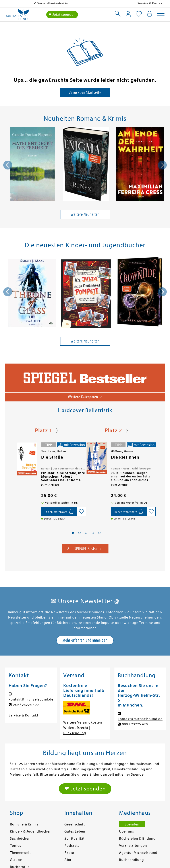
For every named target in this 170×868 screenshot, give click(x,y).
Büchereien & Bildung (137, 839)
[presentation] (8, 165)
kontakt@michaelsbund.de (31, 699)
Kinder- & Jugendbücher (30, 831)
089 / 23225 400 (26, 705)
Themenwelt (20, 853)
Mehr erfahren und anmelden (85, 640)
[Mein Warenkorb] (150, 14)
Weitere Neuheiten (85, 214)
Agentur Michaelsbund (138, 853)
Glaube (16, 860)
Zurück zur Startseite (85, 92)
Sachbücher (20, 839)
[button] (73, 533)
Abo (68, 860)
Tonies (15, 846)
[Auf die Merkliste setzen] (81, 512)
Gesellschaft (75, 824)
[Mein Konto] (128, 14)
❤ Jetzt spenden (62, 15)
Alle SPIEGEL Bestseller (85, 549)
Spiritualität (74, 839)
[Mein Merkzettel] (139, 14)
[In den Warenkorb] (59, 512)
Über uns (127, 831)
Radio (69, 853)
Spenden (132, 824)
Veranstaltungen (133, 846)
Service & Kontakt (151, 3)
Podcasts (72, 846)
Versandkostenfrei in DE (26, 3)
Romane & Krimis (24, 824)
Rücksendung (75, 733)
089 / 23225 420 (135, 724)
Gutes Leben (75, 831)
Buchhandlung (131, 860)
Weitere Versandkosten (83, 722)
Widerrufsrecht (76, 728)
